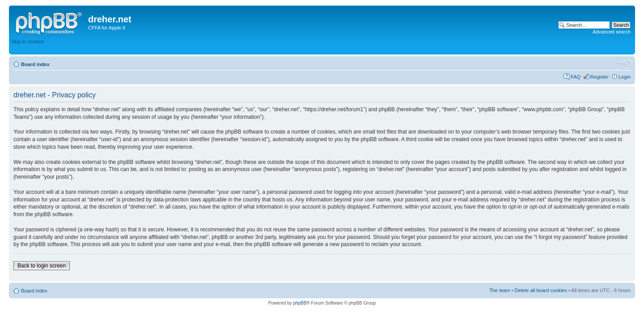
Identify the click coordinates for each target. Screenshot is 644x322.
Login (625, 77)
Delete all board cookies (541, 290)
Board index (35, 64)
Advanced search (612, 32)
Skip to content (28, 42)
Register (600, 77)
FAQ (576, 77)
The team (500, 290)
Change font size (624, 63)
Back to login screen (42, 266)
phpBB (300, 303)
